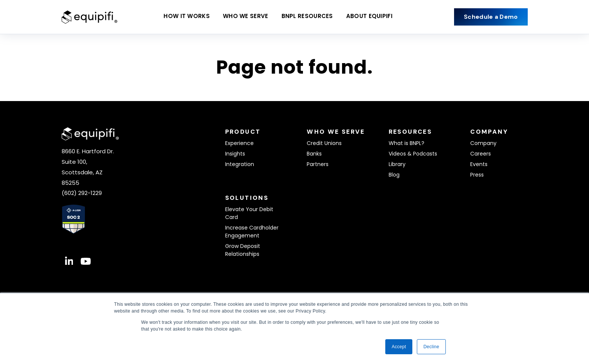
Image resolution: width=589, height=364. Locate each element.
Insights (235, 154)
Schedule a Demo (491, 17)
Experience (239, 143)
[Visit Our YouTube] (86, 261)
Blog (394, 175)
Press (477, 175)
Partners (318, 164)
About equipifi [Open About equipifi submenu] (369, 17)
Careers (481, 154)
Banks (314, 154)
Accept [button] (399, 347)
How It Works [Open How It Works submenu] (187, 17)
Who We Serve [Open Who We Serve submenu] (246, 17)
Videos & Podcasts (413, 154)
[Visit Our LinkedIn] (69, 261)
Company (483, 143)
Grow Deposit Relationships (243, 250)
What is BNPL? (407, 143)
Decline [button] (431, 347)
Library (397, 164)
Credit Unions (324, 143)
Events (479, 164)
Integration (240, 164)
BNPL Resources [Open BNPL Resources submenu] (307, 17)
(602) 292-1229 (82, 193)
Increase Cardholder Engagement (252, 232)
